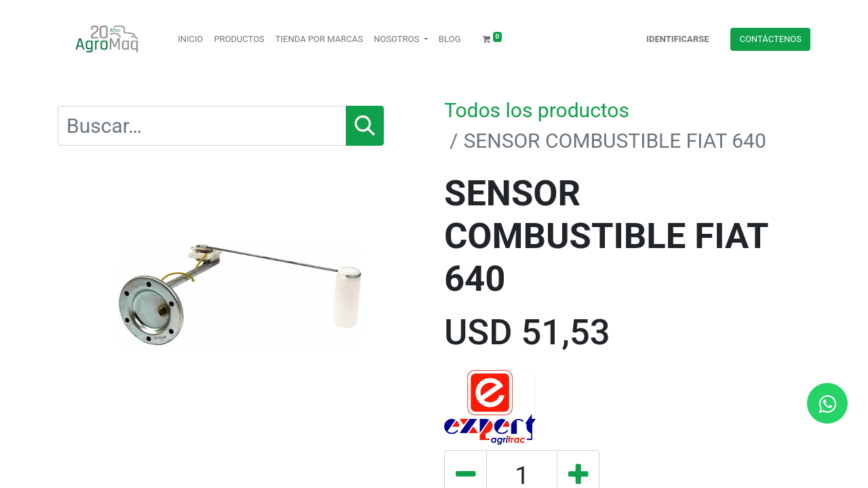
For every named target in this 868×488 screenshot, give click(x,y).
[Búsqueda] (365, 126)
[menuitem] (190, 39)
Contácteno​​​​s (770, 39)
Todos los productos (537, 110)
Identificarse (677, 39)
